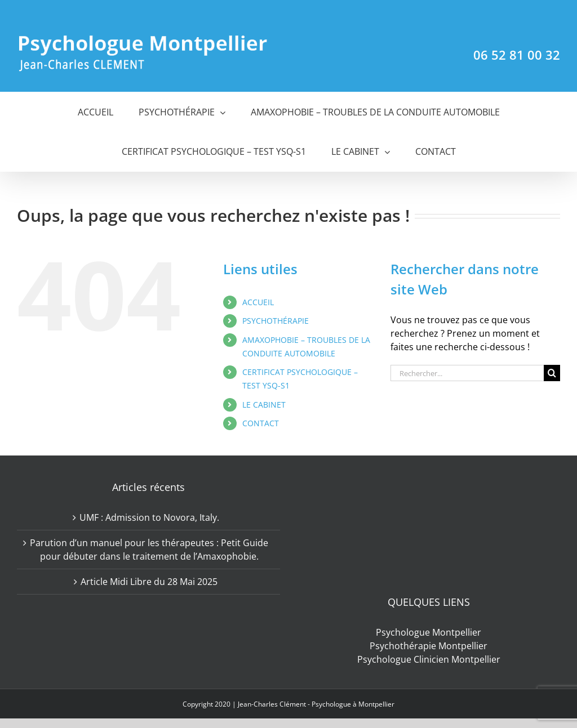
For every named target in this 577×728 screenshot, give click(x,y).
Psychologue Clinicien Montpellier (429, 659)
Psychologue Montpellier (429, 632)
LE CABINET (264, 405)
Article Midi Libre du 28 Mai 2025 (149, 582)
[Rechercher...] (467, 373)
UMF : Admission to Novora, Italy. (149, 517)
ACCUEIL (258, 302)
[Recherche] (552, 373)
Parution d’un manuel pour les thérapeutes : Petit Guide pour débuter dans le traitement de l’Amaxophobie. (149, 550)
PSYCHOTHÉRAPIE (276, 321)
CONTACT (261, 423)
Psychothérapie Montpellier (429, 646)
